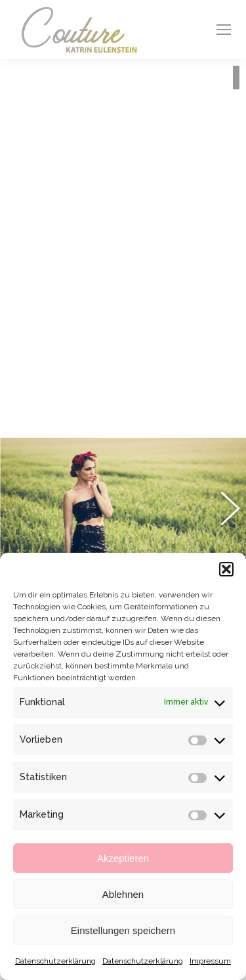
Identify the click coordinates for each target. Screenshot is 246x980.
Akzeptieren (123, 858)
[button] (226, 569)
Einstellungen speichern (123, 930)
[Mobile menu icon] (224, 30)
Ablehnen (123, 894)
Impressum (210, 961)
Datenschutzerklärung (55, 961)
